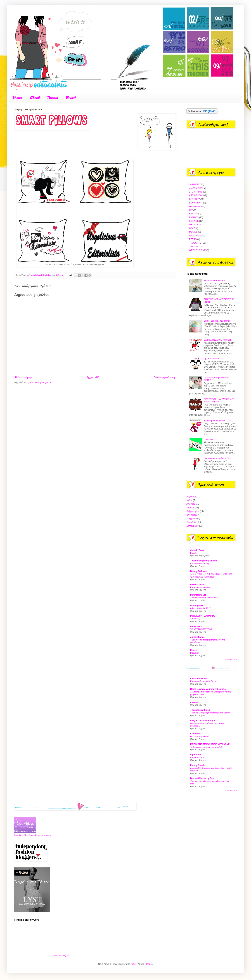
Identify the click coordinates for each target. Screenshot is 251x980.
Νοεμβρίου (192, 519)
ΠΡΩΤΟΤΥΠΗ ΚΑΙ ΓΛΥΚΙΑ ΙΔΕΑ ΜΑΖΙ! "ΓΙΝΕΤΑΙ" (219, 400)
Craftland (195, 734)
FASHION (194, 217)
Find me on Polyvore (61, 956)
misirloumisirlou (199, 678)
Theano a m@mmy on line (203, 561)
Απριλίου (191, 504)
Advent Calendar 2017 (200, 608)
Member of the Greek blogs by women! (33, 835)
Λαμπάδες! (195, 619)
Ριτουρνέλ (195, 653)
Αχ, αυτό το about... (213, 359)
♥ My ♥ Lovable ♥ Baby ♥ (203, 721)
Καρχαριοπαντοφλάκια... (201, 587)
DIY (191, 210)
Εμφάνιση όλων (231, 659)
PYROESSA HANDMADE (203, 616)
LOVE (192, 228)
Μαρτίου (190, 508)
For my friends (198, 765)
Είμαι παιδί (196, 755)
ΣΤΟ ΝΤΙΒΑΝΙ (196, 192)
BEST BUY (194, 199)
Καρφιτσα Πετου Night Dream (204, 681)
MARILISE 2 (196, 627)
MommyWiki (196, 606)
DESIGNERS (196, 207)
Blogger (149, 964)
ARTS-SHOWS (196, 195)
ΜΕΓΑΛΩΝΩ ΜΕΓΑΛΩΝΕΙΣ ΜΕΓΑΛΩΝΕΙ (210, 744)
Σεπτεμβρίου (193, 526)
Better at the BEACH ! (214, 281)
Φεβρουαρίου (193, 511)
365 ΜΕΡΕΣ (195, 184)
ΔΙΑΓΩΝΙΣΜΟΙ (196, 188)
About (35, 98)
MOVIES (193, 232)
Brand (71, 98)
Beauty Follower (199, 571)
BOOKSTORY (196, 203)
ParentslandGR (198, 595)
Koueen (194, 650)
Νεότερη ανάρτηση (24, 377)
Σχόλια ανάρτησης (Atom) (39, 383)
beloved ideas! (198, 585)
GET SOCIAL (196, 225)
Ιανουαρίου (192, 515)
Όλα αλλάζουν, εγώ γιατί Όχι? (218, 340)
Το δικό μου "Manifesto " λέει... (218, 421)
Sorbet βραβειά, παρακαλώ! (217, 321)
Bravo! (53, 98)
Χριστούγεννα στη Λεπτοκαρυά (204, 598)
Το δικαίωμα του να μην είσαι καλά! (206, 747)
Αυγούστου (192, 497)
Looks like (209, 440)
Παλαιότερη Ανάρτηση (164, 377)
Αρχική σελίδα (93, 377)
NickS (133, 964)
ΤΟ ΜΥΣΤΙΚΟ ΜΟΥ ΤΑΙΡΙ (202, 629)
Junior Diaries (197, 637)
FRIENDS (194, 221)
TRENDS (194, 247)
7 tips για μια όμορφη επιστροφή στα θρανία (210, 713)
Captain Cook (197, 550)
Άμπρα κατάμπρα (198, 757)
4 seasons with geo (200, 710)
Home (17, 98)
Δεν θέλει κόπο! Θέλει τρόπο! (218, 459)
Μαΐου (189, 500)
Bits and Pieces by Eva (202, 778)
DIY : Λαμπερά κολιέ (199, 736)
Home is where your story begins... (208, 689)
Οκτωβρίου (192, 522)
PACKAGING (195, 236)
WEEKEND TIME (197, 250)
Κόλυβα (194, 553)
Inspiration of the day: (200, 563)
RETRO (193, 239)
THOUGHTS (195, 243)
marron (194, 702)
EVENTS (193, 214)
